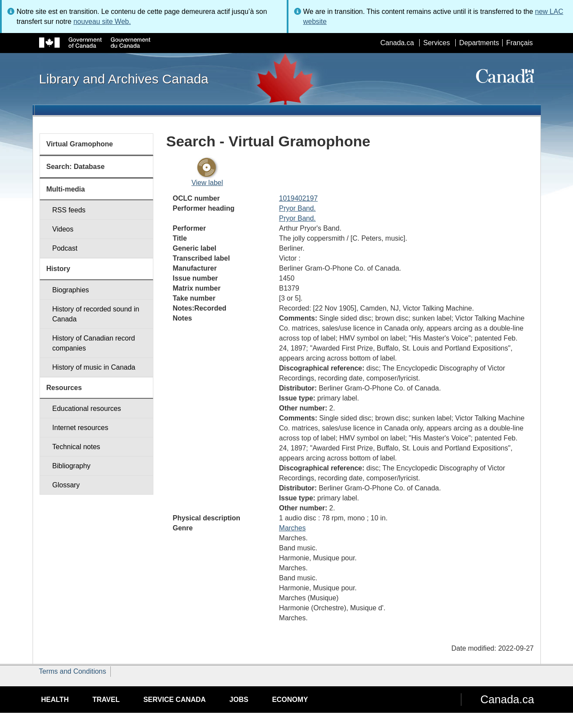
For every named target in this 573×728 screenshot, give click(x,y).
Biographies (71, 290)
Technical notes (76, 447)
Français (519, 43)
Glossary (66, 485)
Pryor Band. (297, 208)
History (58, 269)
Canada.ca (397, 43)
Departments (479, 43)
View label (207, 183)
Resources (64, 388)
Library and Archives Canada (124, 79)
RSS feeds (69, 210)
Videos (63, 229)
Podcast (65, 248)
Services (436, 43)
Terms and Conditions (73, 671)
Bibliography (71, 466)
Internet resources (80, 428)
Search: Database (76, 167)
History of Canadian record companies (93, 343)
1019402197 (298, 198)
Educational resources (86, 409)
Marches (292, 528)
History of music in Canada (94, 367)
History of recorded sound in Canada (96, 314)
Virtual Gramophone (80, 144)
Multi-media (66, 189)
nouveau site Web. (102, 22)
